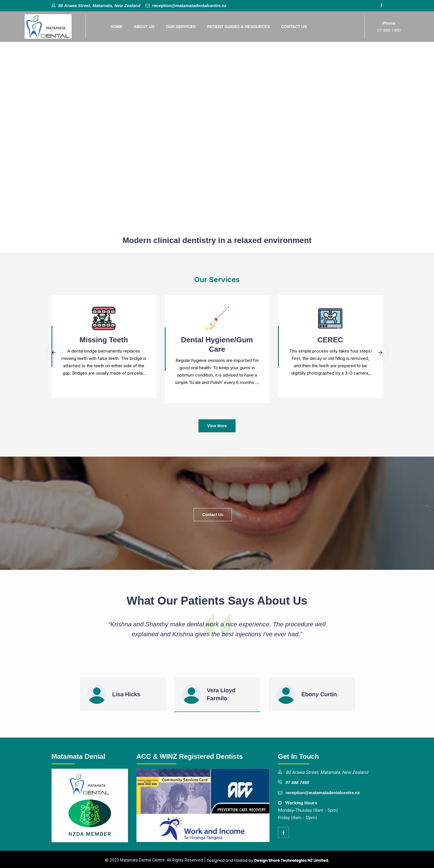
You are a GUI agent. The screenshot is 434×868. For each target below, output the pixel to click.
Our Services (181, 27)
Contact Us (295, 27)
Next (380, 353)
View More (217, 426)
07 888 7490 (389, 30)
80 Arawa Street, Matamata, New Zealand (99, 6)
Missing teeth (104, 340)
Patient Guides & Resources (239, 27)
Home (117, 27)
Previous (54, 353)
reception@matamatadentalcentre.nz (189, 6)
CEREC (330, 340)
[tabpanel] (104, 348)
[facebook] (284, 832)
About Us (145, 27)
